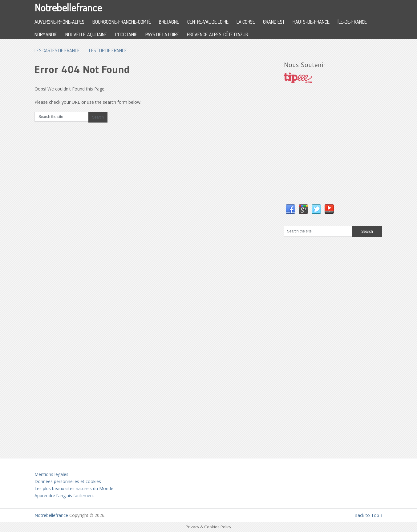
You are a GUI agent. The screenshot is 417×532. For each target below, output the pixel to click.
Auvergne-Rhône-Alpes (59, 22)
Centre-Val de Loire (208, 22)
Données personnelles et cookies (68, 481)
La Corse (246, 22)
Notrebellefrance (68, 7)
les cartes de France (57, 50)
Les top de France (108, 50)
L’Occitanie (126, 34)
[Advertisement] (330, 150)
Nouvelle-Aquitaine (86, 34)
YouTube (329, 209)
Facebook (290, 209)
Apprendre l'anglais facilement (64, 496)
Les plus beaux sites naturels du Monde (74, 488)
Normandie (46, 34)
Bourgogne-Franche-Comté (122, 22)
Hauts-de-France (311, 22)
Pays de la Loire (162, 34)
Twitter (316, 209)
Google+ (303, 209)
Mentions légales (51, 474)
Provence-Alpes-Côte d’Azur (217, 34)
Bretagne (169, 22)
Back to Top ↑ (368, 515)
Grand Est (274, 22)
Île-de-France (352, 22)
